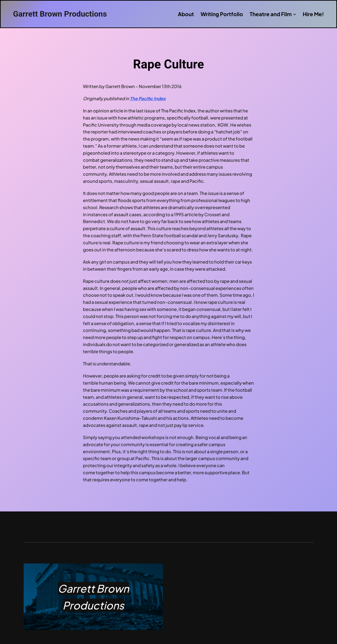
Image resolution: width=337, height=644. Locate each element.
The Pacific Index (148, 98)
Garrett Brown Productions (60, 14)
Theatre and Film (271, 14)
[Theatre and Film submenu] (295, 14)
